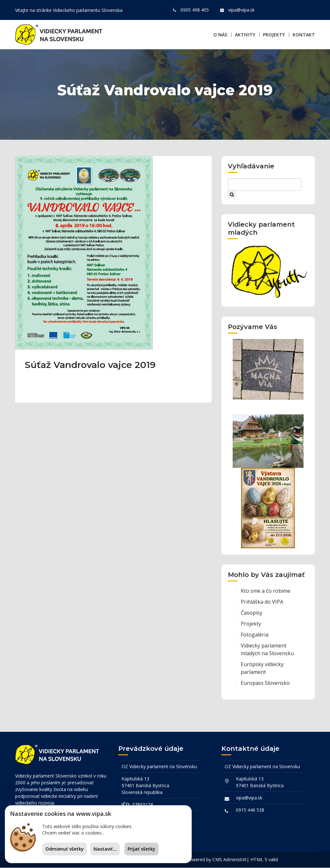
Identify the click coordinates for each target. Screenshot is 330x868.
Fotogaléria (255, 636)
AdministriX (235, 860)
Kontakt (304, 35)
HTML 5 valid (264, 860)
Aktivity (245, 35)
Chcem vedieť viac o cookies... (73, 833)
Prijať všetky (141, 849)
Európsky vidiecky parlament (262, 669)
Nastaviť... (105, 849)
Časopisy (252, 614)
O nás (220, 35)
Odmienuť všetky (65, 849)
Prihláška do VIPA (262, 603)
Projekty (274, 35)
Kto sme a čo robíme (266, 592)
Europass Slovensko (265, 684)
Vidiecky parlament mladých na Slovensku (267, 651)
